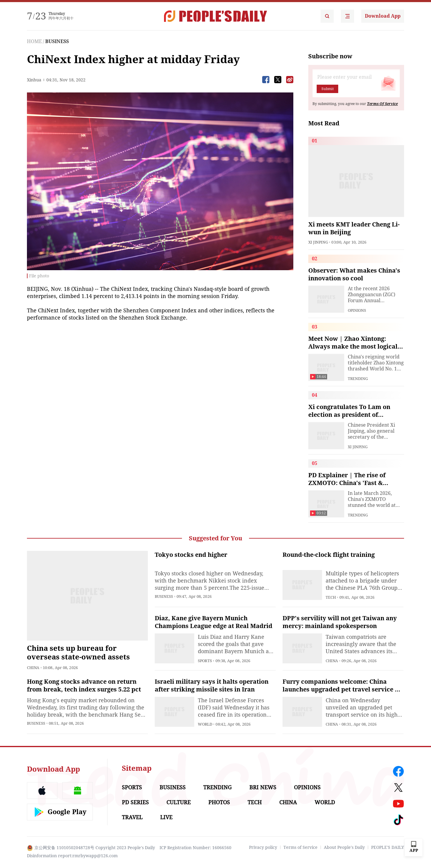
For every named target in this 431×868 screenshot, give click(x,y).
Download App (383, 16)
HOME (34, 41)
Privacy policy (263, 847)
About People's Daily (344, 847)
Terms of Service (301, 847)
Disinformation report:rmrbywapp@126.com (72, 856)
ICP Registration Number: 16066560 (195, 848)
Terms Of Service (382, 104)
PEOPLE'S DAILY (388, 847)
